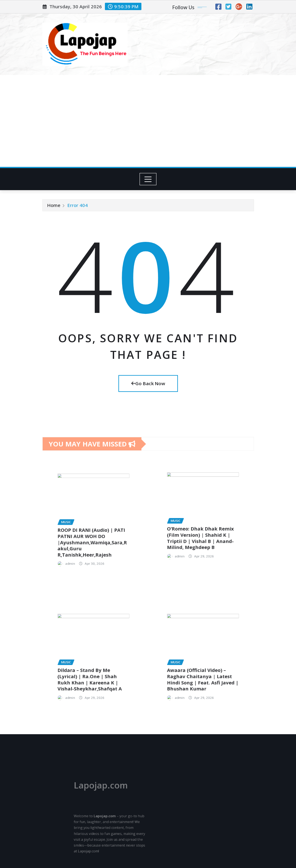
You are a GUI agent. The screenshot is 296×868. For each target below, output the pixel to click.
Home (54, 205)
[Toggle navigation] (148, 179)
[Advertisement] (149, 121)
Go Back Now (148, 383)
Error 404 (78, 205)
